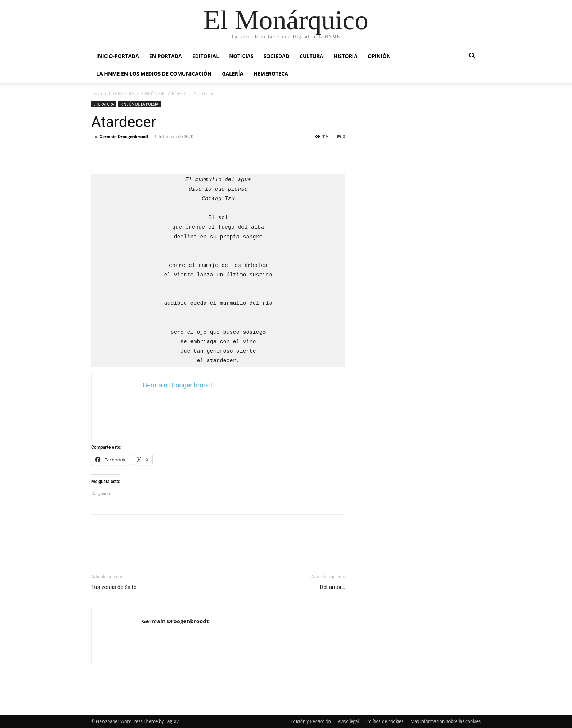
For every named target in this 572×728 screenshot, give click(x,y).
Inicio (97, 94)
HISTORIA (345, 56)
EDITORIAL (206, 56)
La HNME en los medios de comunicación (154, 74)
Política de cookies (385, 721)
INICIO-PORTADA (118, 56)
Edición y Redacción (311, 721)
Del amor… (333, 587)
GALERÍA (233, 74)
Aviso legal (349, 721)
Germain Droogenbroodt (124, 136)
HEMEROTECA (271, 74)
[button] (472, 57)
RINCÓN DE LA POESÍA (164, 94)
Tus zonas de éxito (114, 587)
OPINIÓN (379, 56)
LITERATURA (121, 94)
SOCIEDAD (276, 56)
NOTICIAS (241, 56)
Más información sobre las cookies (446, 721)
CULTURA (311, 56)
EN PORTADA (166, 56)
